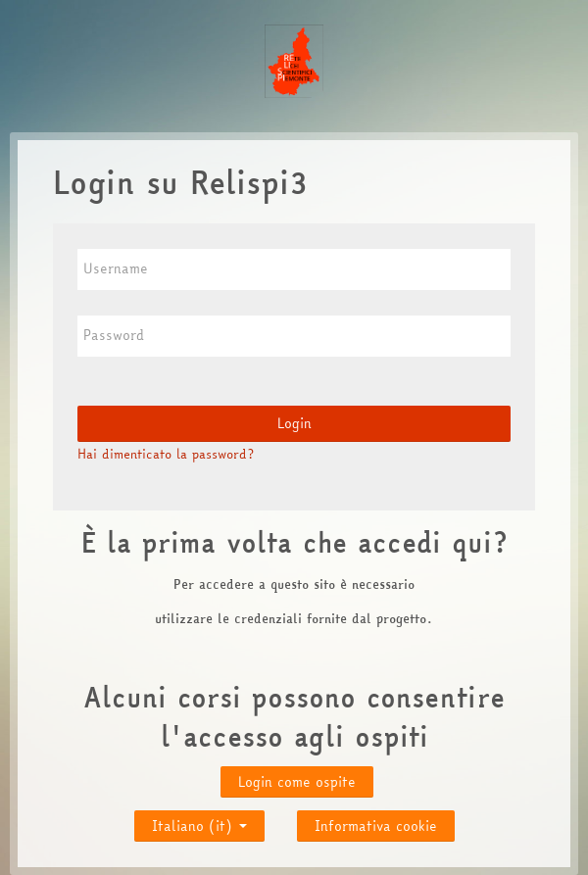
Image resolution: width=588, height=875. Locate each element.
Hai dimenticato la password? (166, 454)
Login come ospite (297, 782)
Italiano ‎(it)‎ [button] (199, 822)
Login (294, 423)
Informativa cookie (376, 826)
